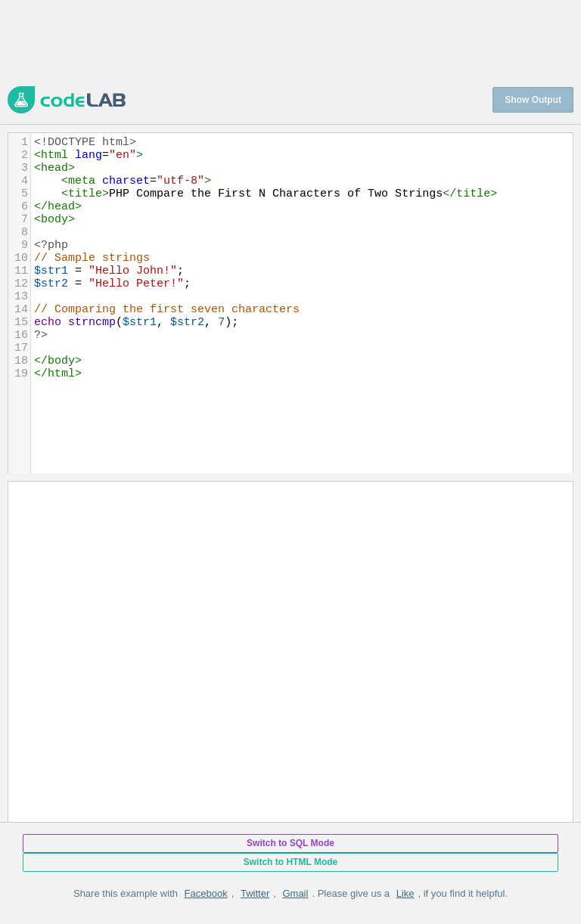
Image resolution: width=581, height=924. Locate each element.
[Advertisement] (283, 42)
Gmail (295, 893)
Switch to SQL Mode (290, 843)
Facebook (206, 893)
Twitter (255, 893)
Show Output (533, 100)
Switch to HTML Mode (290, 862)
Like (405, 893)
